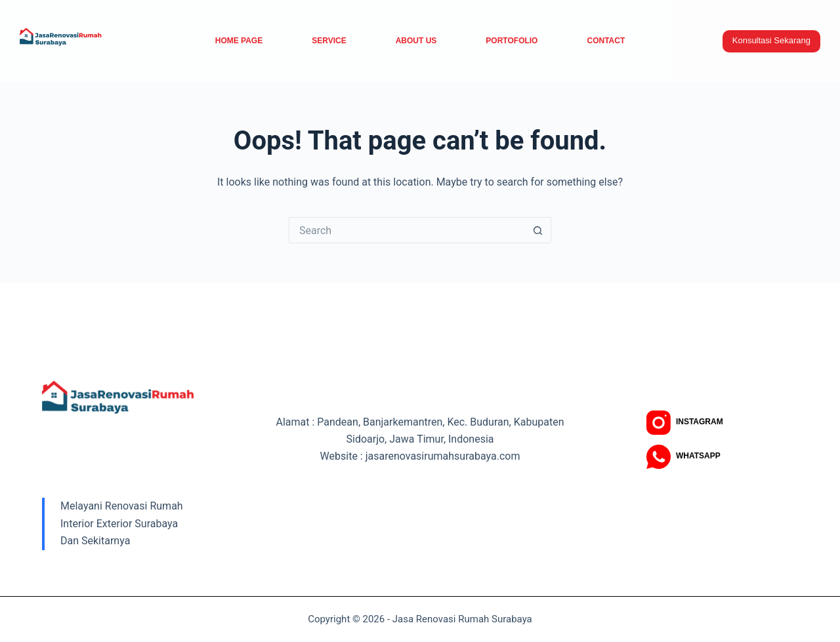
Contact (606, 41)
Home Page (239, 41)
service (329, 41)
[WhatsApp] (683, 457)
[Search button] (538, 230)
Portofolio (512, 41)
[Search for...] (407, 230)
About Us (416, 41)
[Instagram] (685, 423)
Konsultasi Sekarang (771, 40)
